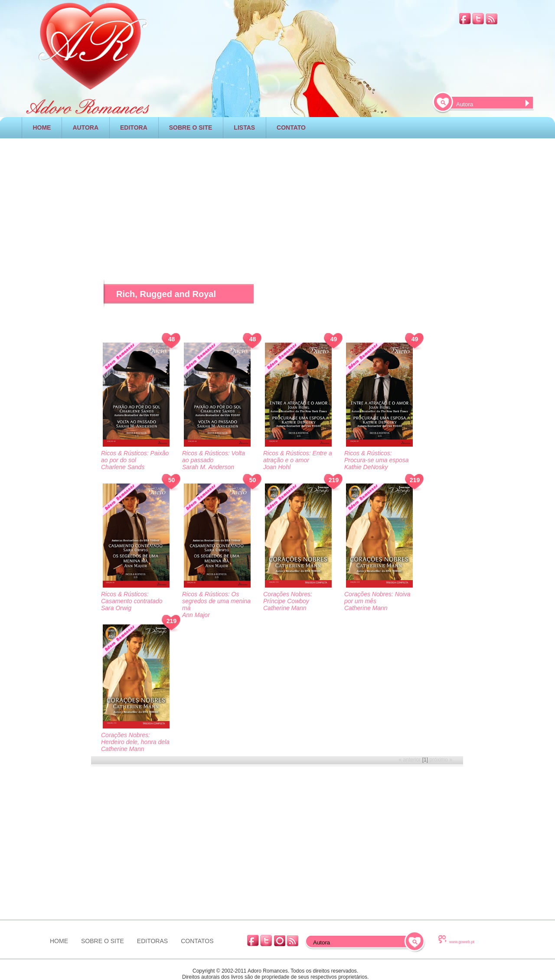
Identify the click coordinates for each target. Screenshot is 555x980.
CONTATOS (197, 941)
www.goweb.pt (462, 942)
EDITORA (134, 127)
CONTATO (291, 127)
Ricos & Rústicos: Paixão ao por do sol (135, 457)
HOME (42, 127)
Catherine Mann (285, 608)
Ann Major (196, 615)
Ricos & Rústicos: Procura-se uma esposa (377, 457)
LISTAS (244, 127)
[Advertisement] (277, 197)
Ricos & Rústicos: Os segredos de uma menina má (216, 601)
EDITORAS (152, 941)
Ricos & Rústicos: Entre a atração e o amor (298, 457)
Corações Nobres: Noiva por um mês (377, 598)
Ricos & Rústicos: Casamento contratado (132, 598)
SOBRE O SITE (191, 127)
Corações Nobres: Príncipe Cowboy (288, 598)
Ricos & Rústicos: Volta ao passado (214, 457)
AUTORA (85, 127)
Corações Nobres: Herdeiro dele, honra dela (135, 738)
